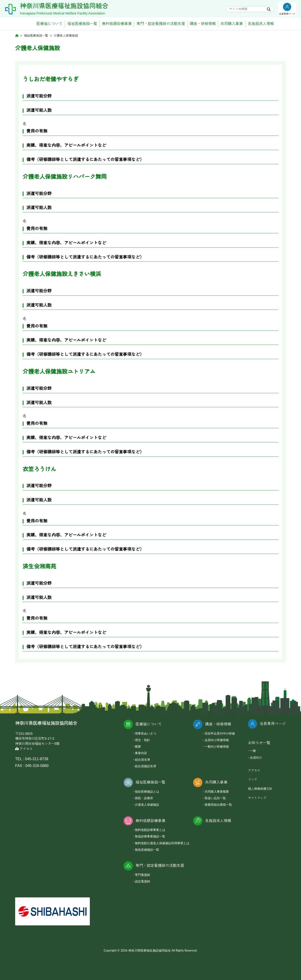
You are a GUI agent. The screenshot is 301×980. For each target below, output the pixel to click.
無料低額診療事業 (117, 24)
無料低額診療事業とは (150, 830)
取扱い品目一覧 (215, 798)
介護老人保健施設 (147, 805)
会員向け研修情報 (217, 740)
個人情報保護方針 (260, 789)
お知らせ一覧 (259, 743)
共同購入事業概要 (217, 791)
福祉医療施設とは (147, 791)
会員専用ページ (273, 724)
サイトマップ (257, 798)
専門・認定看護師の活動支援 (161, 24)
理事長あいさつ (145, 733)
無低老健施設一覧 (147, 850)
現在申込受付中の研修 (220, 733)
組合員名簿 (142, 759)
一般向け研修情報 (217, 746)
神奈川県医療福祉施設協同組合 (64, 6)
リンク (253, 779)
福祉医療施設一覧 (82, 24)
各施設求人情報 (261, 24)
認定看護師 (142, 881)
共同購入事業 (232, 24)
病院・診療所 (144, 798)
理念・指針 (142, 740)
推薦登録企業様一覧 (218, 805)
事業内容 (141, 753)
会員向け (256, 757)
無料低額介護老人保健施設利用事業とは (162, 843)
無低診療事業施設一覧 (150, 836)
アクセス (24, 749)
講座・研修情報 (203, 24)
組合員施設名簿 (145, 766)
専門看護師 (142, 875)
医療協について (49, 24)
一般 (253, 751)
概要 (138, 746)
